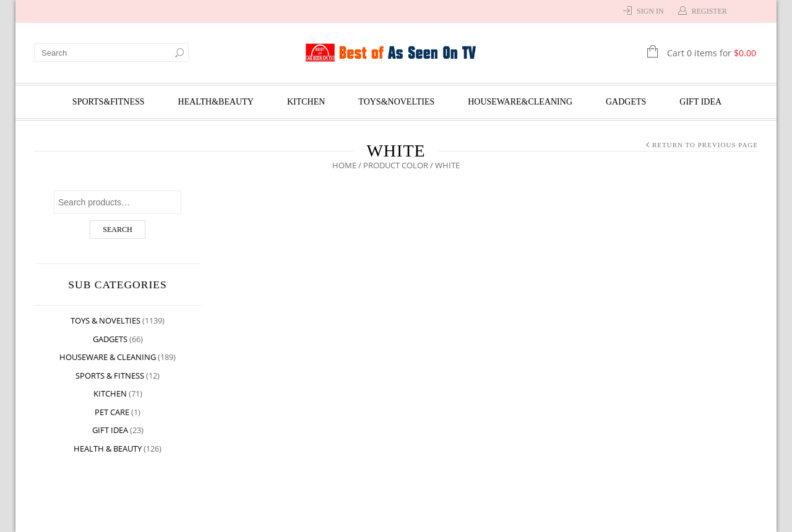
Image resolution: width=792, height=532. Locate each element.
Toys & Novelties (105, 320)
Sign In (650, 11)
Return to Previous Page (705, 145)
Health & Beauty (108, 448)
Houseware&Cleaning (520, 102)
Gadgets (626, 102)
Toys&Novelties (396, 102)
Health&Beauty (216, 102)
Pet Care (112, 412)
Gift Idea (700, 102)
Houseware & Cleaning (108, 357)
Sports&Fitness (109, 102)
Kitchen (306, 102)
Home (344, 165)
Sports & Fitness (110, 375)
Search (117, 230)
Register (709, 11)
